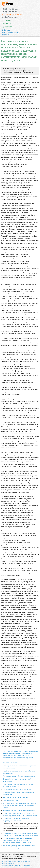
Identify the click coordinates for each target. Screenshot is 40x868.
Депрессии (7, 23)
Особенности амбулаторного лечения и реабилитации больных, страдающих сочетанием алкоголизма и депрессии (17, 841)
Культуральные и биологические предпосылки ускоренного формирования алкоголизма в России (20, 805)
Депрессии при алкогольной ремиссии (17, 789)
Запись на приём (13, 15)
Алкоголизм (8, 21)
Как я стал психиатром (11, 763)
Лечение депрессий (24, 861)
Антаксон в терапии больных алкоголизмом (19, 776)
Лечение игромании (8, 863)
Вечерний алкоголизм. (11, 800)
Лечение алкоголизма (9, 861)
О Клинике (6, 30)
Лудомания (7, 26)
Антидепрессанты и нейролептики (15, 797)
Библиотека (11, 17)
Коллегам (6, 35)
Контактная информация (12, 32)
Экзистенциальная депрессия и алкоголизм (19, 811)
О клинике (18, 865)
